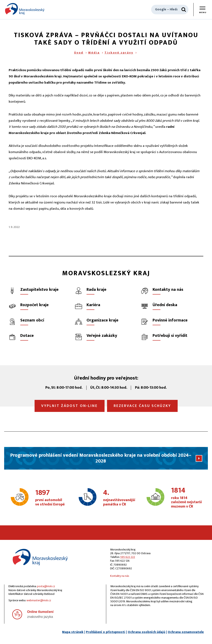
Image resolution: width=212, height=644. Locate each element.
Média (94, 53)
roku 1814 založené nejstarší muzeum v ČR (187, 498)
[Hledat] (184, 10)
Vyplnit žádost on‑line (70, 406)
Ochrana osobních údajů (146, 632)
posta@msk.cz (46, 586)
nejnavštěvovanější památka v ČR (119, 498)
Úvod (79, 53)
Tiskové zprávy (119, 53)
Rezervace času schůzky (142, 406)
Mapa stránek (73, 632)
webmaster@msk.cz (39, 600)
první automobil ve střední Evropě (51, 498)
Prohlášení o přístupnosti (106, 632)
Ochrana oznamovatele (186, 632)
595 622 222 (128, 557)
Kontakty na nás (120, 576)
